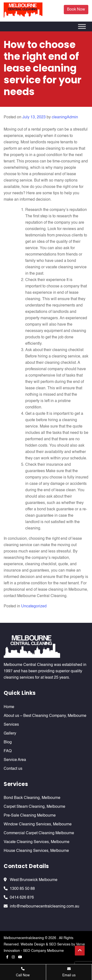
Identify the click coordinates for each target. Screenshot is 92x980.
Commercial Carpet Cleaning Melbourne (39, 833)
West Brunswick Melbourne (34, 880)
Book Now (76, 10)
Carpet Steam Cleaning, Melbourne (34, 807)
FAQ (8, 751)
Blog (8, 742)
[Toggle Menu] (82, 27)
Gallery (10, 734)
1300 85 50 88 (22, 889)
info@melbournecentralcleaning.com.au (45, 906)
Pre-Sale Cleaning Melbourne (30, 816)
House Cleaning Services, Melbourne (36, 851)
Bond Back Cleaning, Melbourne (32, 798)
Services (11, 725)
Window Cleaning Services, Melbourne (38, 824)
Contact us (13, 769)
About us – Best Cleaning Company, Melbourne (45, 716)
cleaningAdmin (65, 117)
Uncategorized (34, 606)
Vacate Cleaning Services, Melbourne (37, 842)
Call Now (23, 972)
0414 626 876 (22, 898)
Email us (69, 972)
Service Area (15, 760)
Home (9, 707)
